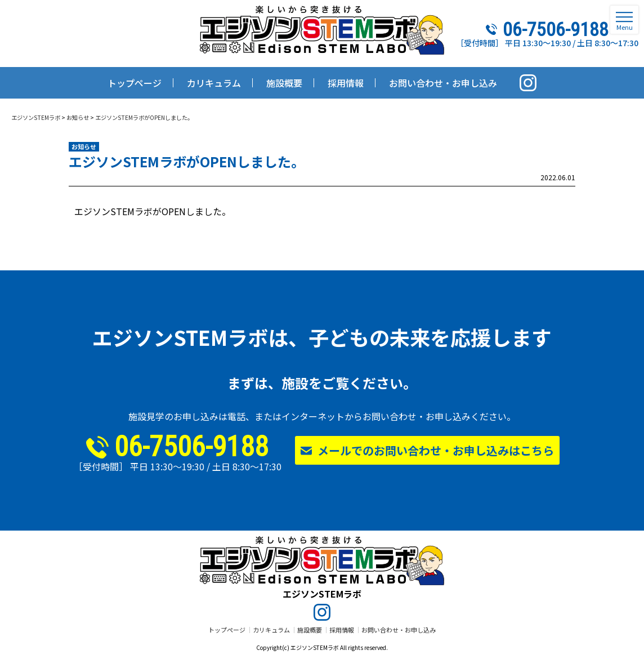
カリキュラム (271, 630)
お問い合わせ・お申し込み (399, 630)
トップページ (227, 630)
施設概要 (310, 630)
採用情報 (342, 630)
